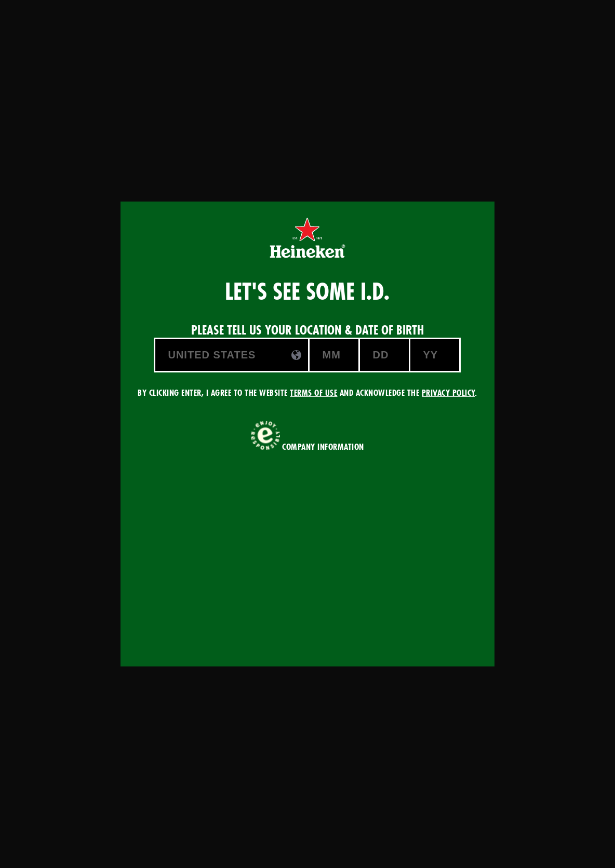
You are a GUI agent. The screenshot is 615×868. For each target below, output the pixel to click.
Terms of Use (313, 393)
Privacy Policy (448, 393)
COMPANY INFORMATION (323, 447)
